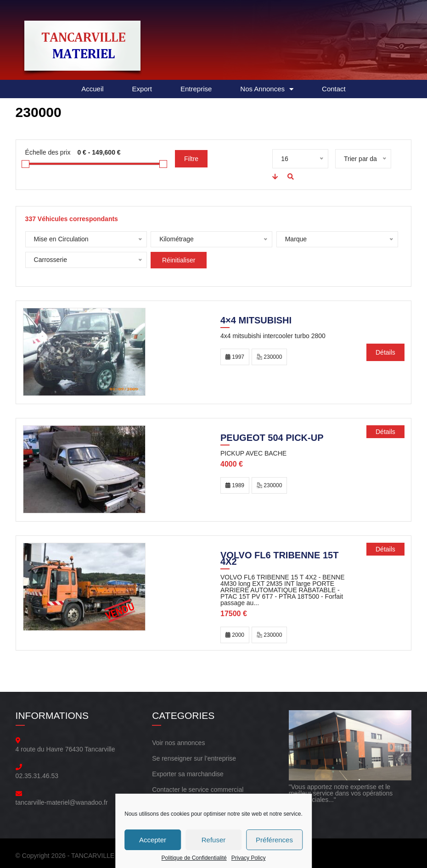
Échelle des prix (48, 152)
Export (142, 89)
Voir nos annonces (178, 743)
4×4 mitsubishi (256, 321)
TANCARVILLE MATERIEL (110, 856)
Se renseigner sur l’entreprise (194, 758)
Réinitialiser (179, 260)
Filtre (191, 159)
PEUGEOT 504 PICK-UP (272, 439)
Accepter (153, 840)
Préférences (274, 840)
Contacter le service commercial (198, 790)
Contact (334, 89)
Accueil (92, 89)
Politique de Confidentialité (194, 858)
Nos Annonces (267, 89)
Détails (385, 352)
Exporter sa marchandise (188, 774)
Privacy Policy (249, 858)
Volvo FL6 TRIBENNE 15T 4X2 (279, 559)
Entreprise (196, 89)
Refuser (214, 840)
